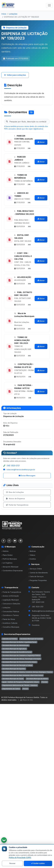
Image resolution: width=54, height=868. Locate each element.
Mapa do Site (26, 700)
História (5, 551)
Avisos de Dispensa (16, 499)
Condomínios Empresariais (12, 571)
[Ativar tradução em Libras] (4, 840)
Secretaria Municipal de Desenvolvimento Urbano (20, 662)
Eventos (32, 559)
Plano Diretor (7, 555)
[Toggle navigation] (49, 5)
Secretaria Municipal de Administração (16, 645)
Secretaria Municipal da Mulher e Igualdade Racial (19, 642)
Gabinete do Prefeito (10, 639)
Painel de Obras (8, 619)
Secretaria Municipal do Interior (37, 679)
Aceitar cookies (38, 863)
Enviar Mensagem (27, 476)
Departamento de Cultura (11, 689)
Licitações (13, 14)
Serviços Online (35, 569)
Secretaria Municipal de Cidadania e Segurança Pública (21, 655)
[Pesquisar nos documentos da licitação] (27, 122)
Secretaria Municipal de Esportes (14, 669)
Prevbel (45, 682)
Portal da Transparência (17, 505)
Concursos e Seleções (11, 604)
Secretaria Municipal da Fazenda (31, 639)
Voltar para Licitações (15, 75)
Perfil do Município (9, 559)
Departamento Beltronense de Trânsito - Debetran (20, 685)
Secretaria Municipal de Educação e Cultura (17, 665)
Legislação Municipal (10, 600)
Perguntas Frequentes (38, 580)
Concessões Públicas (10, 611)
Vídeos (32, 555)
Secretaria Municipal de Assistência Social (17, 652)
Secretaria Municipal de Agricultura (14, 649)
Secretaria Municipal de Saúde (13, 679)
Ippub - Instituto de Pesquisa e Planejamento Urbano (21, 682)
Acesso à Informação (10, 596)
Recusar (12, 863)
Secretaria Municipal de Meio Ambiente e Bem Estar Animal (23, 675)
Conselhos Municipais (10, 627)
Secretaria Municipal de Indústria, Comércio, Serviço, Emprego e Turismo (27, 672)
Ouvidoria (36, 625)
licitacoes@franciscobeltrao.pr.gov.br (21, 470)
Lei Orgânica (7, 563)
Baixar (41, 142)
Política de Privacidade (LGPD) (20, 858)
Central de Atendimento (38, 573)
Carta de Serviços (36, 576)
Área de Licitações (15, 492)
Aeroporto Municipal (10, 567)
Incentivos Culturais (9, 623)
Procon (25, 689)
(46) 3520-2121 (13, 466)
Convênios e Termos (10, 615)
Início (4, 14)
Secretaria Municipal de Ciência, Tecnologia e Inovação (21, 659)
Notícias (32, 551)
